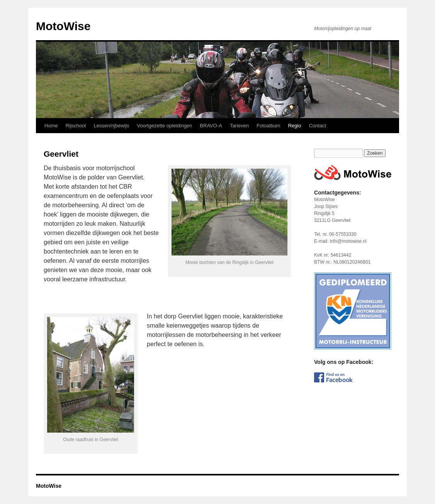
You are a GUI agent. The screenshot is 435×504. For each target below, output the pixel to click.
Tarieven (239, 126)
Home (51, 126)
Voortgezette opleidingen (164, 126)
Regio (294, 126)
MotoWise (63, 26)
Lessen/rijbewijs (111, 126)
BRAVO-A (211, 126)
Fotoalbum (268, 126)
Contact (317, 126)
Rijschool (76, 126)
